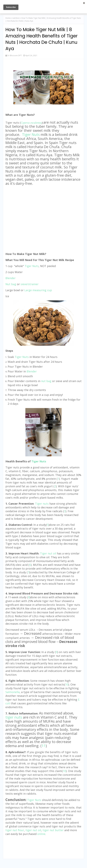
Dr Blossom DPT (14, 55)
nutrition (16, 18)
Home (8, 18)
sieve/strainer (30, 284)
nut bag (46, 381)
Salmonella (13, 692)
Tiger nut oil (48, 553)
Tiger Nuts (31, 134)
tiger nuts (14, 717)
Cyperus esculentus (31, 123)
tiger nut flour (15, 830)
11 (44, 746)
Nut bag (11, 284)
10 (67, 684)
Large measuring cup (38, 290)
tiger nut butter (53, 830)
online (41, 834)
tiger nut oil (33, 830)
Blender (32, 371)
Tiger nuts (42, 504)
